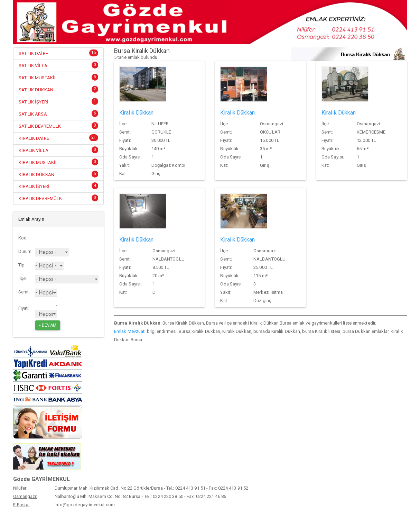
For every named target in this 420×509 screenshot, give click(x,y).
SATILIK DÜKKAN (36, 90)
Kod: (23, 238)
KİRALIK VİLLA (34, 150)
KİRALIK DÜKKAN (36, 175)
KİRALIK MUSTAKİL (38, 162)
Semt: (24, 292)
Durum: (26, 251)
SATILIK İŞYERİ (34, 102)
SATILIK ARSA (33, 114)
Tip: (22, 265)
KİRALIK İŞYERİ (34, 186)
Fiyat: (24, 308)
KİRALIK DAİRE (34, 138)
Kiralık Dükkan (136, 113)
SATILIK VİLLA (33, 66)
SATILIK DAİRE (33, 53)
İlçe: (23, 278)
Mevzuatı (137, 331)
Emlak (120, 331)
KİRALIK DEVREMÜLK (40, 198)
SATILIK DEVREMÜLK (40, 126)
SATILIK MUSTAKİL (38, 78)
